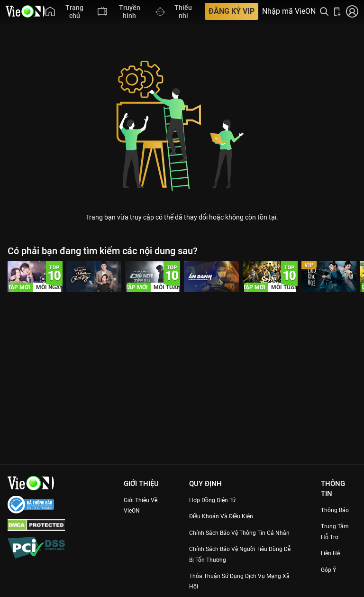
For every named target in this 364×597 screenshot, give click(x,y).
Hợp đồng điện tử (219, 500)
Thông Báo (339, 510)
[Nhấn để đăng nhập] (352, 11)
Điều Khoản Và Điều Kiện (229, 516)
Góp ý (331, 569)
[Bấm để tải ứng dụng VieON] (337, 11)
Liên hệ (334, 553)
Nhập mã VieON (289, 11)
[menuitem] (67, 11)
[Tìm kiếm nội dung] (324, 11)
